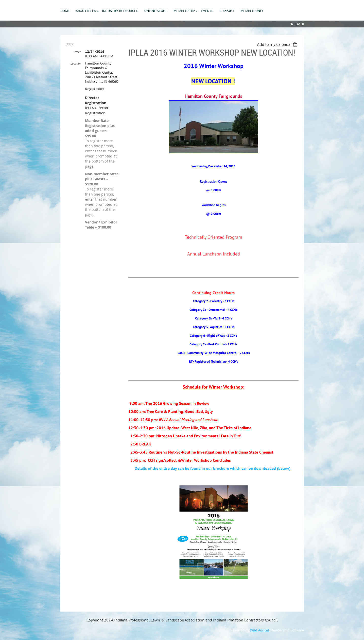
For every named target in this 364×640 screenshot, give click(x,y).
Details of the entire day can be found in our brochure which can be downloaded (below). (213, 468)
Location (76, 63)
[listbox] (278, 45)
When (78, 52)
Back (69, 44)
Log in (300, 24)
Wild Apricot (260, 630)
